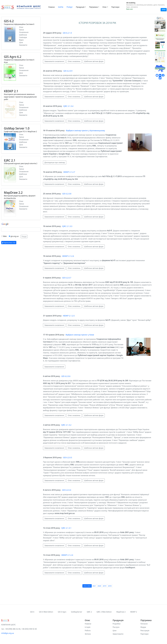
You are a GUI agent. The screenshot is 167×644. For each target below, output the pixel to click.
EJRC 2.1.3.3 (67, 226)
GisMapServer (77, 612)
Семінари (23, 37)
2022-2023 (87, 586)
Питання (144, 624)
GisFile (61, 7)
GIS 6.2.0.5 (67, 457)
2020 (99, 586)
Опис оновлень (74, 61)
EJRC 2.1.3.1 (66, 528)
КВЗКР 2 (134, 612)
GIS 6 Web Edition (46, 612)
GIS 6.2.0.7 (67, 278)
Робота (88, 631)
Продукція (80, 7)
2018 (110, 586)
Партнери (115, 7)
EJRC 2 (89, 612)
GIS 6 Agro (62, 612)
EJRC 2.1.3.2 (66, 425)
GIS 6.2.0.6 (66, 376)
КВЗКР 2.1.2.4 (67, 555)
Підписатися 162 (9, 243)
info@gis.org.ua (8, 633)
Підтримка (93, 7)
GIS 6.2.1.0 (67, 33)
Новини (51, 7)
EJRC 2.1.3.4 (68, 106)
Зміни (21, 30)
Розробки (117, 624)
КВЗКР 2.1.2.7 (69, 172)
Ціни (21, 42)
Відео (21, 40)
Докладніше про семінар (55, 162)
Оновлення (24, 32)
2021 (94, 586)
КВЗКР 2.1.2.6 (68, 256)
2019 (105, 586)
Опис (105, 7)
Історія (88, 627)
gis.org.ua (15, 236)
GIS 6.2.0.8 (67, 194)
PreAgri (70, 7)
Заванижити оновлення (54, 61)
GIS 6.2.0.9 (68, 71)
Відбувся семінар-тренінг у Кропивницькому (85, 130)
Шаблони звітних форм (94, 61)
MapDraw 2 (121, 612)
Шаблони (23, 35)
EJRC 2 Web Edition (104, 612)
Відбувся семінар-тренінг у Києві (80, 335)
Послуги (116, 627)
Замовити (23, 45)
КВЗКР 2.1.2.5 (69, 316)
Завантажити (118, 634)
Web (5, 236)
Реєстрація (145, 631)
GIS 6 (32, 612)
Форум (143, 627)
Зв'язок (88, 634)
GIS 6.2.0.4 (67, 490)
